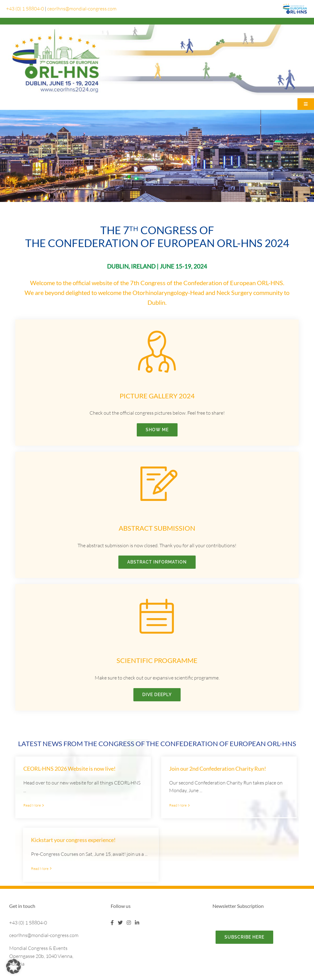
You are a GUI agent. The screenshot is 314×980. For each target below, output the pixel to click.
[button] (13, 966)
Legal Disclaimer (178, 976)
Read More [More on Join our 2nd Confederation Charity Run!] (141, 805)
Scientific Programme (157, 660)
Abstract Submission (157, 528)
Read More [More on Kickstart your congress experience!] (185, 814)
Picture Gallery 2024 (157, 396)
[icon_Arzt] (157, 331)
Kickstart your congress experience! (219, 785)
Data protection (213, 976)
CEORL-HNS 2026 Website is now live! (69, 769)
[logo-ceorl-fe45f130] (295, 5)
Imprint (195, 976)
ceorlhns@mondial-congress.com (82, 9)
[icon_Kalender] (157, 596)
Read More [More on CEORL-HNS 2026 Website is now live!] (32, 805)
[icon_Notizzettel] (157, 463)
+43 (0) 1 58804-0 (25, 9)
